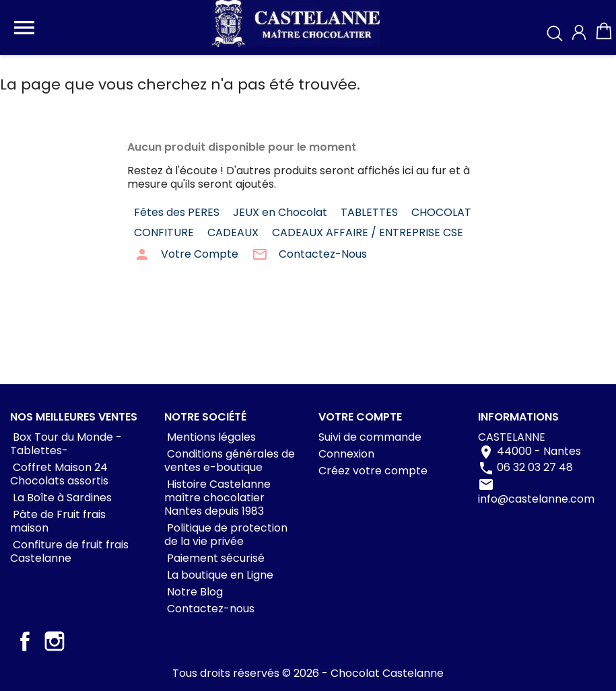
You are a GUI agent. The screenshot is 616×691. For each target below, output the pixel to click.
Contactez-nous (209, 609)
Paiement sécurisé (214, 558)
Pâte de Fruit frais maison (58, 521)
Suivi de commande (370, 437)
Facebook (25, 641)
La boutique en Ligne (219, 575)
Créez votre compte (373, 471)
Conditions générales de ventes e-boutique (230, 461)
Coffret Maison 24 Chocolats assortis (59, 474)
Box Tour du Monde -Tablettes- (66, 444)
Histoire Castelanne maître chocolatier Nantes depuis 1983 (217, 498)
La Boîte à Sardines (61, 498)
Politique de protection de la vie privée (226, 535)
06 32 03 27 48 (535, 467)
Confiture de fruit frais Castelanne (69, 551)
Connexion (346, 454)
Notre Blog (194, 592)
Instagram (55, 641)
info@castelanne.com (536, 499)
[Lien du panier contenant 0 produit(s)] (604, 37)
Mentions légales (210, 437)
